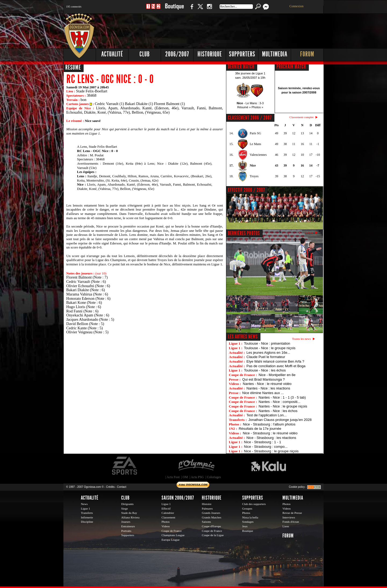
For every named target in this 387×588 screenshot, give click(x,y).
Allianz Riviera (130, 517)
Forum (307, 54)
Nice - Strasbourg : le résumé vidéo (270, 433)
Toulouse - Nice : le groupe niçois (270, 348)
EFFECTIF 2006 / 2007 (246, 190)
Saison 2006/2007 (178, 498)
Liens (286, 526)
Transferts (87, 513)
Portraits (126, 531)
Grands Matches (212, 517)
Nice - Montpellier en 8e (277, 375)
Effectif (166, 508)
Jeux (245, 526)
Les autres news (243, 337)
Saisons (206, 522)
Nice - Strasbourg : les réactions (271, 438)
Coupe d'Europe (211, 526)
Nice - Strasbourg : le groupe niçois (271, 451)
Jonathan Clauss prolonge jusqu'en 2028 (280, 420)
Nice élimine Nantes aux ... (263, 393)
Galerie (309, 233)
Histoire (207, 504)
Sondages (248, 522)
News (84, 504)
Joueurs (126, 522)
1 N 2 (153, 9)
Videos (166, 526)
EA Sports (125, 466)
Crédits (110, 487)
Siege (125, 508)
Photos (166, 522)
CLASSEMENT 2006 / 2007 (250, 118)
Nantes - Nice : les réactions (268, 388)
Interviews (289, 517)
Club (145, 54)
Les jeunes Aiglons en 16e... (268, 353)
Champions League (173, 535)
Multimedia (275, 54)
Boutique (174, 9)
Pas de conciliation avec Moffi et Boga (276, 366)
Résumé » (244, 107)
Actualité (112, 54)
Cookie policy (297, 487)
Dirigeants (127, 504)
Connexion (297, 6)
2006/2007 (177, 54)
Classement (168, 517)
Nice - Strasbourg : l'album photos (269, 424)
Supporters (242, 54)
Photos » (257, 107)
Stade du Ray (129, 513)
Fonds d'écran (291, 522)
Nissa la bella (250, 517)
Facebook (191, 9)
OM (185, 477)
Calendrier (168, 513)
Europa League (171, 540)
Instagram (209, 9)
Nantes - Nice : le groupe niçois (283, 406)
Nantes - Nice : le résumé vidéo (267, 384)
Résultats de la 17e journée (260, 429)
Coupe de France (172, 531)
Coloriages (214, 477)
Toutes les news (302, 339)
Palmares (207, 508)
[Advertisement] (226, 30)
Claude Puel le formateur (266, 357)
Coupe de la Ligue (213, 535)
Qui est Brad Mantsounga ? (263, 379)
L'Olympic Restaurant (196, 466)
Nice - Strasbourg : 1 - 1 (263, 442)
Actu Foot (173, 477)
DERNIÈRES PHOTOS (244, 233)
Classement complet (301, 117)
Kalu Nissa (268, 466)
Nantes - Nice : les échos (278, 411)
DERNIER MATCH (241, 67)
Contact (121, 487)
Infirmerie (87, 517)
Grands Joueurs (211, 513)
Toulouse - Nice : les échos (265, 370)
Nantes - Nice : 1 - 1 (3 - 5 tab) (282, 397)
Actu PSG (197, 477)
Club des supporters (254, 504)
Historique (210, 54)
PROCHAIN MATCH (291, 67)
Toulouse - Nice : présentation (267, 343)
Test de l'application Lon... (266, 415)
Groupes (247, 508)
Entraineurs (128, 526)
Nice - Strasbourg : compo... (266, 447)
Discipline (87, 522)
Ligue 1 (85, 508)
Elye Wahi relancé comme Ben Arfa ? (275, 361)
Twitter (200, 9)
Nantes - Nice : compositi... (279, 402)
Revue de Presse (292, 513)
